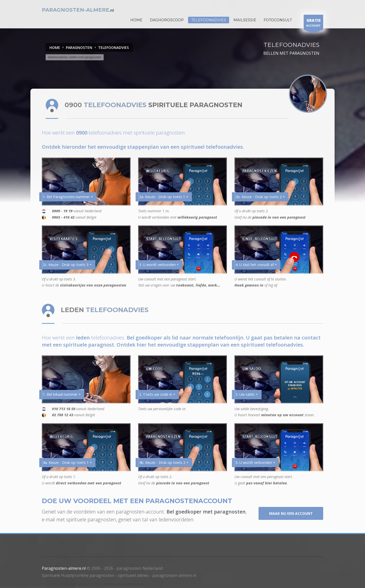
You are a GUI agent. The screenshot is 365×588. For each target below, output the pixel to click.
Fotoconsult (278, 20)
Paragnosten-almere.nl (64, 568)
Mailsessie (245, 20)
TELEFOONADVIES (113, 48)
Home (55, 48)
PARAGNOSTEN (79, 48)
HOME (136, 20)
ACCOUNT (313, 23)
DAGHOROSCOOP (167, 20)
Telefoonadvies (209, 20)
